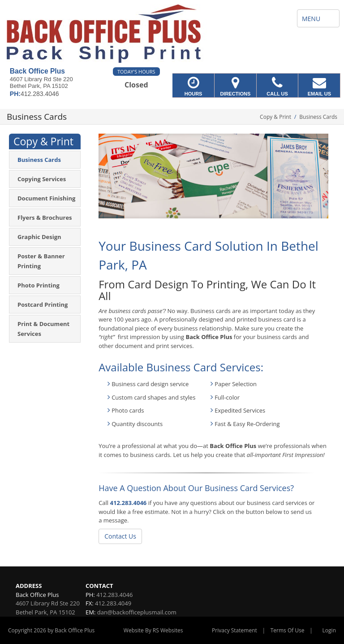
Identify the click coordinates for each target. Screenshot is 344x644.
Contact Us (120, 536)
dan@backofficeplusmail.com (137, 612)
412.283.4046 (129, 503)
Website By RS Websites (153, 630)
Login (329, 630)
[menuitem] (45, 160)
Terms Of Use (288, 630)
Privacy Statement (234, 630)
